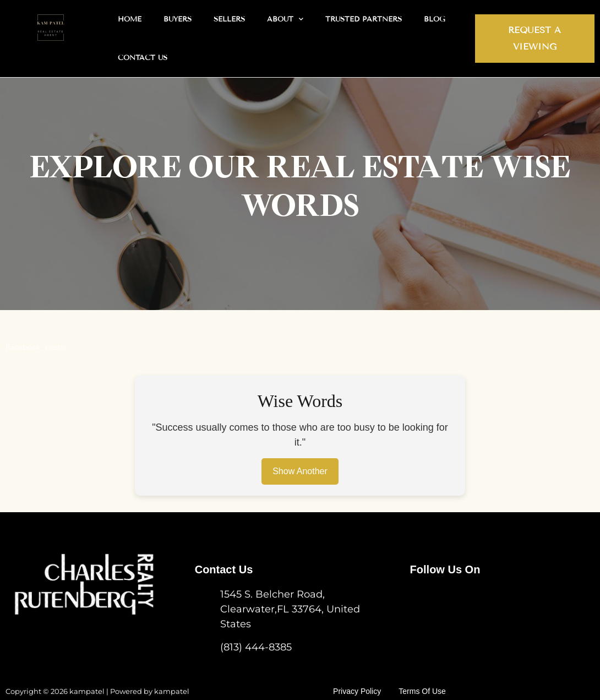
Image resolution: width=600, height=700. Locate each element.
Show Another (300, 472)
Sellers (229, 19)
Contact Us (143, 58)
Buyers (178, 19)
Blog (435, 19)
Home (130, 19)
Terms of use (429, 683)
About (285, 19)
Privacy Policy (366, 683)
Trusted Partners (364, 19)
